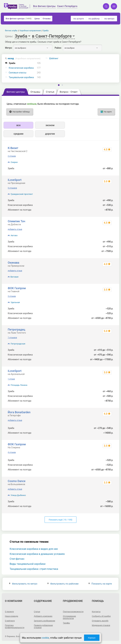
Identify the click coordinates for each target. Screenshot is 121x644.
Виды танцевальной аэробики (27, 564)
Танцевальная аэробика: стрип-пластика (34, 569)
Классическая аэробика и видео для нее (34, 549)
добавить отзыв (15, 229)
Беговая (14, 277)
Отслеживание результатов (69, 617)
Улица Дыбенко (18, 495)
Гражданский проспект (22, 194)
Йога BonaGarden (19, 412)
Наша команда (12, 616)
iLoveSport (15, 180)
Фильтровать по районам (63, 584)
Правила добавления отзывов (43, 626)
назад (24, 58)
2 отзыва (12, 156)
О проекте (9, 612)
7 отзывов (12, 338)
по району (94, 19)
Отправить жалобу (100, 621)
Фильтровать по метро (23, 584)
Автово (14, 235)
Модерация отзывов (101, 625)
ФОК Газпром (17, 288)
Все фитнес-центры (19, 19)
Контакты (96, 612)
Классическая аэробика (21, 68)
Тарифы (66, 623)
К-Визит (13, 148)
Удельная (15, 302)
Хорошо (92, 638)
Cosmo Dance (17, 481)
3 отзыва (12, 296)
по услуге (79, 19)
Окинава (13, 263)
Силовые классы (18, 73)
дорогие (50, 134)
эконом (50, 125)
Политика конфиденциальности (15, 626)
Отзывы (47, 19)
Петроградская (18, 344)
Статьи (37, 612)
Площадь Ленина (19, 385)
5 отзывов (12, 188)
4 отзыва (12, 452)
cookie (45, 638)
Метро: (9, 48)
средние (19, 134)
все (18, 125)
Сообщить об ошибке (101, 616)
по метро (109, 19)
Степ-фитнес (17, 559)
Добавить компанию (43, 616)
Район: (58, 48)
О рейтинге (10, 621)
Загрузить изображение (45, 621)
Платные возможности (73, 612)
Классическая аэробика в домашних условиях (37, 554)
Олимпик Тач (16, 221)
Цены (37, 19)
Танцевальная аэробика (21, 77)
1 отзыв (11, 379)
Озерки (14, 162)
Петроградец (16, 329)
